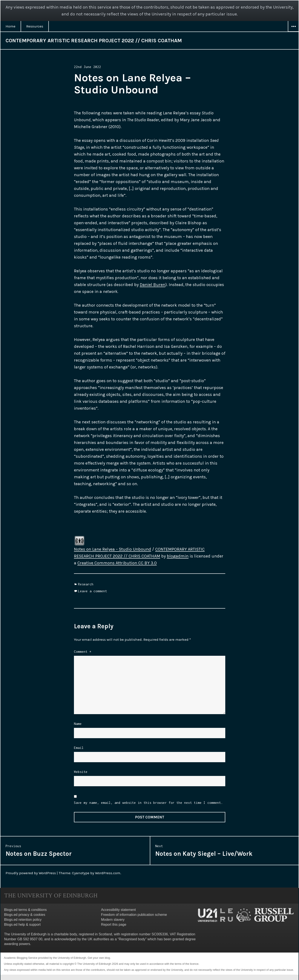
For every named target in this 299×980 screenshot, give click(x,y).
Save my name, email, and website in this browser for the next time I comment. (148, 803)
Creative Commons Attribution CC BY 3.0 (117, 563)
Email (79, 748)
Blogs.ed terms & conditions (25, 910)
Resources (35, 26)
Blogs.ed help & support (22, 925)
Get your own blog (99, 958)
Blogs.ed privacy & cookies (25, 915)
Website (81, 772)
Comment (83, 651)
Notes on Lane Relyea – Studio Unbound (113, 549)
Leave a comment (93, 591)
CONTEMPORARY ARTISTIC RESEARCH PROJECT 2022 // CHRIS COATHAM (94, 41)
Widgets (293, 32)
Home (11, 26)
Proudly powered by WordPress (31, 873)
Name (78, 724)
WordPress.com (108, 873)
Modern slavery (113, 920)
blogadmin (178, 556)
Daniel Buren (153, 285)
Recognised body (132, 939)
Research (86, 584)
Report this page (114, 925)
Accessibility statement (118, 910)
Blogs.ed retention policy (23, 920)
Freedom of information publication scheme (134, 915)
